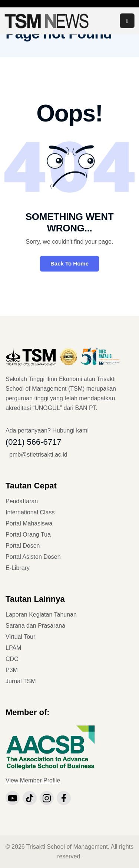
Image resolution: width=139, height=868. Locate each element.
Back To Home (69, 263)
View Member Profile (33, 780)
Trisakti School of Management (67, 847)
